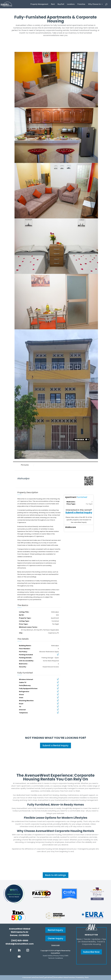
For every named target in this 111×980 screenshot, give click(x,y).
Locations (71, 4)
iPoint (87, 977)
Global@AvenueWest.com (20, 944)
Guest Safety (48, 956)
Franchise (81, 4)
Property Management (39, 4)
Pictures (25, 465)
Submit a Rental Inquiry (79, 513)
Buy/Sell (61, 4)
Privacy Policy (59, 956)
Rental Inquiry (55, 930)
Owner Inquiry (55, 938)
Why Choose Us (94, 4)
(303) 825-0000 (20, 941)
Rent (53, 4)
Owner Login (55, 945)
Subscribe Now (91, 952)
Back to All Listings (56, 875)
